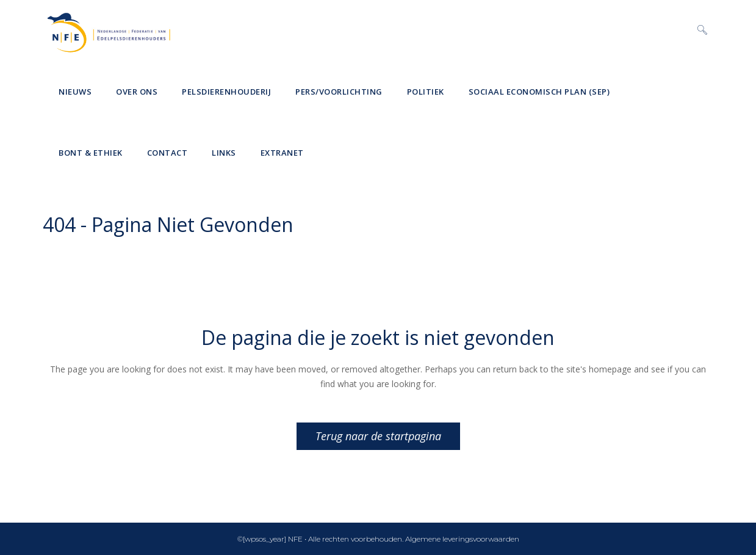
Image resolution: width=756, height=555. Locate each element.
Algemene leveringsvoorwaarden (462, 539)
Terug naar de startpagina (378, 436)
